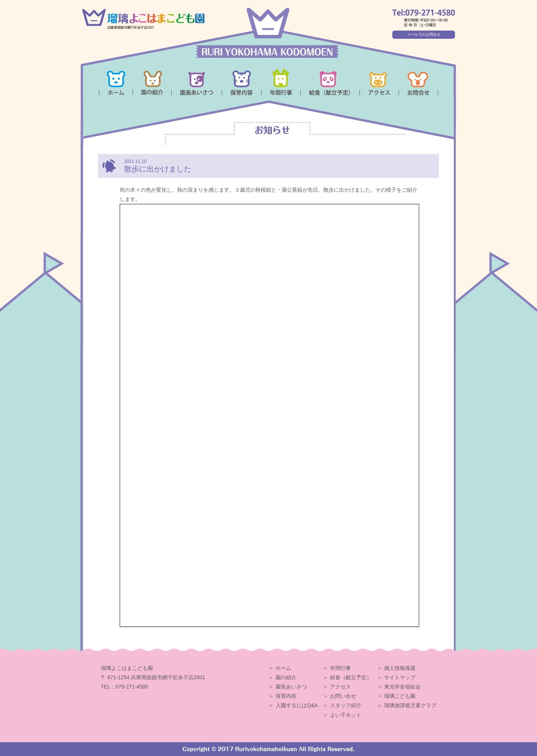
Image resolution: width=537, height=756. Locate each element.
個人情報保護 (400, 668)
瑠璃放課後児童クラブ (410, 705)
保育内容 (286, 696)
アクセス (340, 687)
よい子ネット (346, 715)
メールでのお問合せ (424, 34)
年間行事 (340, 668)
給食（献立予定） (351, 677)
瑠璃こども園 (400, 696)
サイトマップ (400, 677)
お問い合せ (343, 696)
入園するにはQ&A (297, 705)
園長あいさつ (291, 687)
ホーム (283, 668)
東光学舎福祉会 (402, 687)
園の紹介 (286, 677)
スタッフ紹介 (346, 705)
